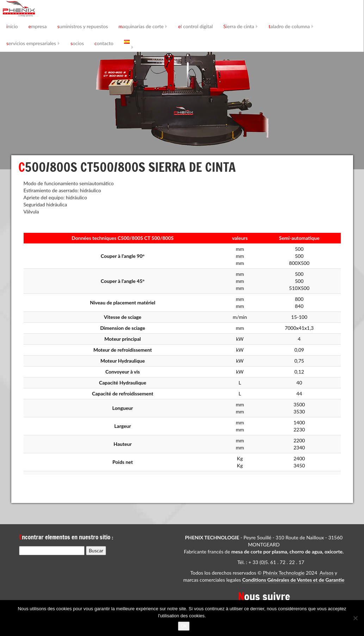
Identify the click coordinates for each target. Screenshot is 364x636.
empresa (38, 26)
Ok (184, 626)
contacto (104, 43)
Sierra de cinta (239, 26)
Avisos (327, 573)
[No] (355, 618)
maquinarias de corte (141, 26)
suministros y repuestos (83, 26)
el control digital (195, 26)
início (12, 26)
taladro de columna (289, 26)
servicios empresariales (31, 43)
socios (77, 43)
